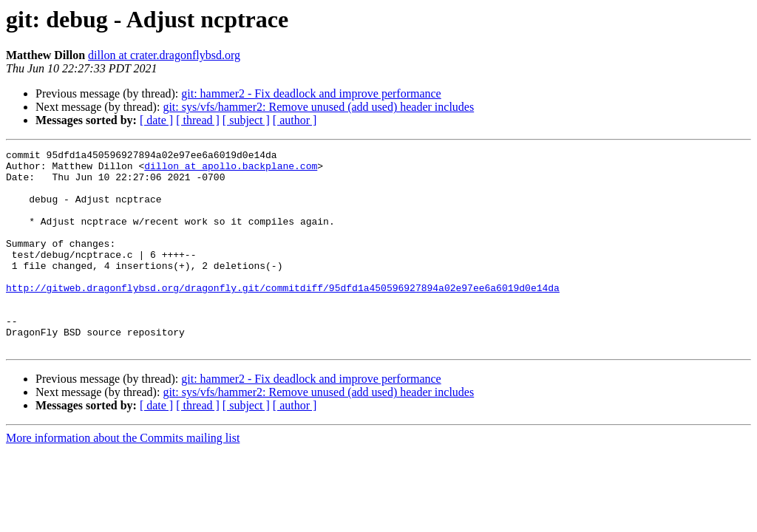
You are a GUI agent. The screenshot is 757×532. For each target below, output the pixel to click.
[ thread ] (198, 120)
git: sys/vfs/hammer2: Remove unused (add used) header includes (318, 107)
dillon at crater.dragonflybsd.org (164, 55)
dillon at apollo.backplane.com (231, 170)
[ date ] (156, 120)
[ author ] (295, 120)
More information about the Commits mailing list (123, 478)
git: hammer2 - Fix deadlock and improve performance (311, 93)
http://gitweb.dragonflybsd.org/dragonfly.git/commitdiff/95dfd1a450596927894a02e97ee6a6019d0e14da (283, 316)
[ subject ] (246, 120)
